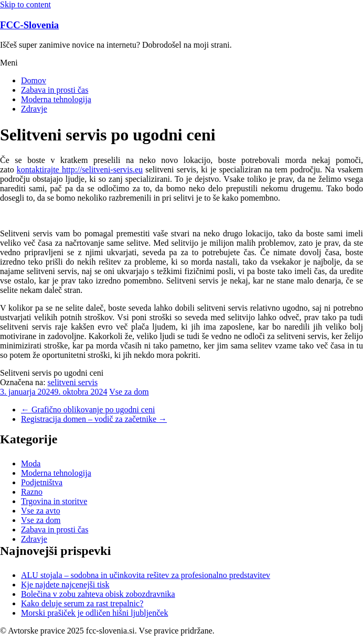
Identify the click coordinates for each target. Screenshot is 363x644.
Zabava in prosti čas (55, 90)
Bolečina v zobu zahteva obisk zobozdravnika (98, 594)
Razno (32, 492)
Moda (31, 463)
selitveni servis (73, 382)
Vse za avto (41, 511)
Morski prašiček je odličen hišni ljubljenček (94, 613)
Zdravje (34, 109)
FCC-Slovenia (29, 25)
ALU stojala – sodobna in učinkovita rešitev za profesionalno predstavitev (146, 575)
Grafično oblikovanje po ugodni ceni (88, 410)
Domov (34, 80)
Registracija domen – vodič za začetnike (94, 419)
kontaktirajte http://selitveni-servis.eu (80, 170)
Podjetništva (42, 482)
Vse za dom (129, 392)
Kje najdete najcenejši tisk (65, 585)
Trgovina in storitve (54, 501)
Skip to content (25, 4)
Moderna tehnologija (56, 99)
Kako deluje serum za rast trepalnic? (82, 603)
